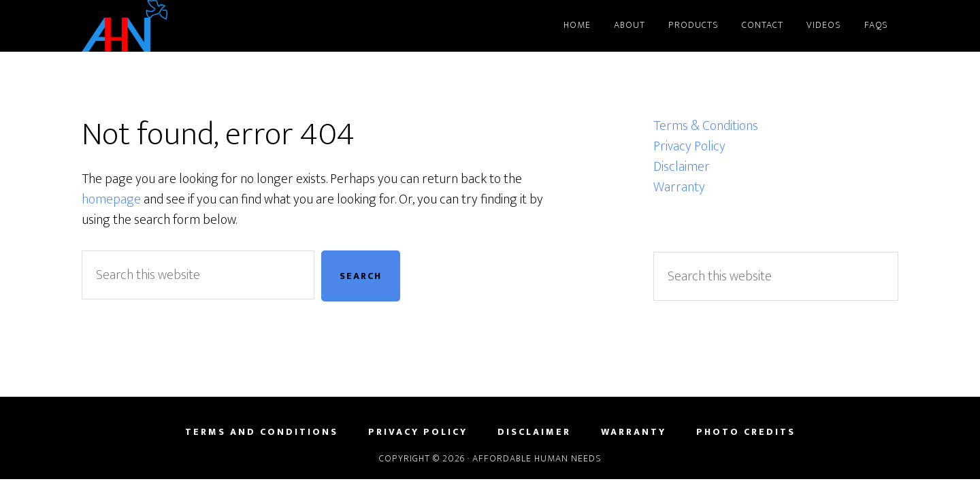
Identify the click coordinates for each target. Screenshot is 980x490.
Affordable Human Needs (204, 26)
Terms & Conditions (706, 126)
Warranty (679, 187)
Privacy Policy (689, 146)
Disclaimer (682, 167)
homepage (111, 199)
